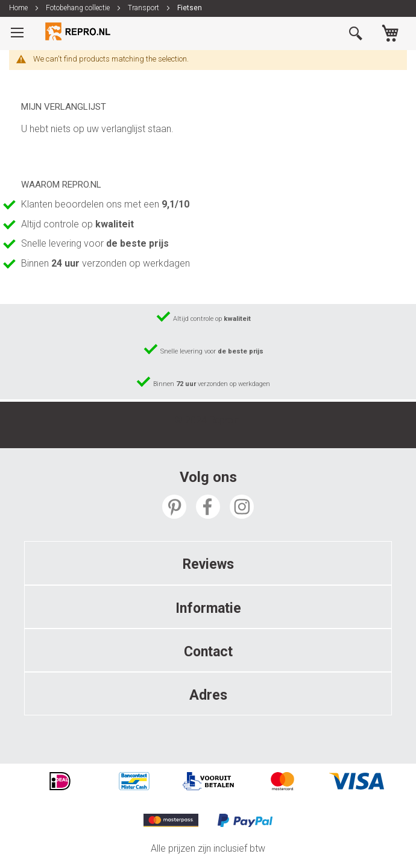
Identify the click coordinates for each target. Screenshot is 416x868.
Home (19, 8)
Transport (144, 8)
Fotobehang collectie (79, 8)
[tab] (208, 563)
